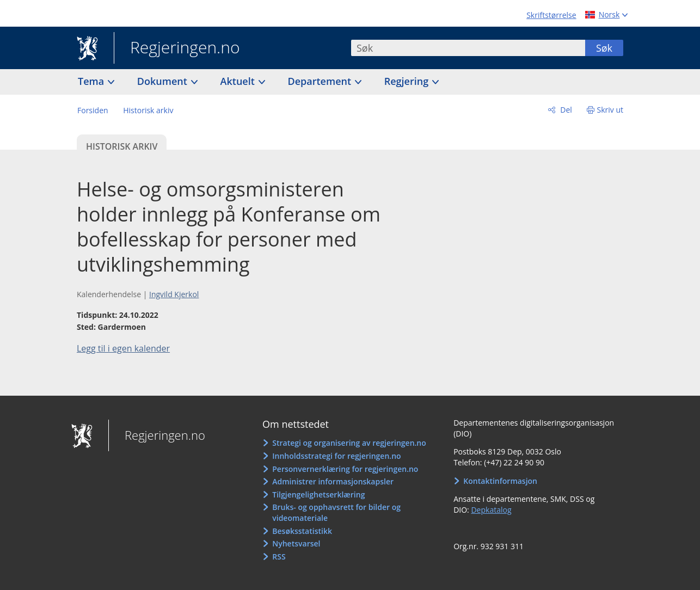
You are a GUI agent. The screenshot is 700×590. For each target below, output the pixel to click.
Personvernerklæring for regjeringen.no (345, 469)
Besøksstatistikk (302, 531)
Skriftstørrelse (551, 15)
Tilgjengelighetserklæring (318, 494)
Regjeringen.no (177, 48)
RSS (279, 557)
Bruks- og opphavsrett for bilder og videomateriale (336, 512)
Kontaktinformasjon (500, 481)
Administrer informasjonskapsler (333, 481)
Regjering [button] (408, 81)
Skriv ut (610, 110)
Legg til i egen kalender (123, 348)
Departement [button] (321, 81)
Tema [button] (92, 81)
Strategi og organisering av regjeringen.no (349, 443)
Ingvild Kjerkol (174, 294)
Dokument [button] (164, 81)
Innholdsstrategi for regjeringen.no (336, 456)
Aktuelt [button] (239, 81)
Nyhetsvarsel (296, 543)
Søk (604, 48)
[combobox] (468, 48)
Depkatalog (491, 510)
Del (565, 110)
